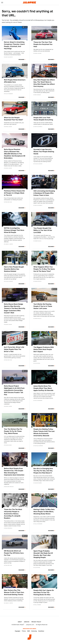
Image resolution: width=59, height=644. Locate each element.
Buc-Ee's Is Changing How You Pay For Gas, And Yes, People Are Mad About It (43, 471)
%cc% (26, 27)
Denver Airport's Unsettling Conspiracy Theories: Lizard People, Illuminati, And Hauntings (14, 45)
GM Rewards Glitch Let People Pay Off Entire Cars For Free (14, 553)
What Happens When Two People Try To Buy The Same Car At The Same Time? (44, 269)
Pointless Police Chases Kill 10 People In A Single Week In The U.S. (14, 193)
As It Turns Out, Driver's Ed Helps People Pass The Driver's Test (14, 349)
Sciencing (34, 631)
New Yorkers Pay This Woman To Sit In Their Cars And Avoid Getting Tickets (14, 592)
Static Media (20, 625)
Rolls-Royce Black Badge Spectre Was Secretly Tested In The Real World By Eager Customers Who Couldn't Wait (15, 308)
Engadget (18, 631)
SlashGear (41, 631)
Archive (27, 622)
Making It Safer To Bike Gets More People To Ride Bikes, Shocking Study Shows (44, 512)
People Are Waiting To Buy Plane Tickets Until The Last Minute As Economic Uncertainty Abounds (44, 432)
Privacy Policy (36, 622)
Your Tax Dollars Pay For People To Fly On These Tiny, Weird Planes (13, 431)
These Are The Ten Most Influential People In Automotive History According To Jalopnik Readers (13, 514)
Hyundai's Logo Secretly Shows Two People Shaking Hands (44, 152)
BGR (29, 631)
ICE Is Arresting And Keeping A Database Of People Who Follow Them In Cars (44, 193)
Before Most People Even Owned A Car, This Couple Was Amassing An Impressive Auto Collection (14, 472)
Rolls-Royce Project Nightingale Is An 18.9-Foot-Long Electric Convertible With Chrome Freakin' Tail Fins (14, 390)
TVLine (24, 631)
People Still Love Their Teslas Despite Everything (43, 119)
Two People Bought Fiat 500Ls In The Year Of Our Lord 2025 (43, 230)
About (20, 622)
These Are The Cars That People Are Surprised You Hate (43, 44)
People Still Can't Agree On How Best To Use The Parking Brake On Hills (44, 592)
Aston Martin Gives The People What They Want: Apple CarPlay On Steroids (43, 388)
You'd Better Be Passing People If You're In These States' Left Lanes (43, 306)
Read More (21, 60)
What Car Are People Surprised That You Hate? (13, 119)
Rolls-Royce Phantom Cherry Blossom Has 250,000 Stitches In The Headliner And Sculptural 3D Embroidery (15, 154)
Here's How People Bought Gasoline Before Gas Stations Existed (14, 269)
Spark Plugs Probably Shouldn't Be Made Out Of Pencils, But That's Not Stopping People (43, 554)
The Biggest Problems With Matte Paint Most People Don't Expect (44, 349)
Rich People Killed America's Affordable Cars (15, 81)
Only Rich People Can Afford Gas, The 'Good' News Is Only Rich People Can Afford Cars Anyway (44, 83)
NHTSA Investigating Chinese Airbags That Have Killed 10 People (14, 230)
